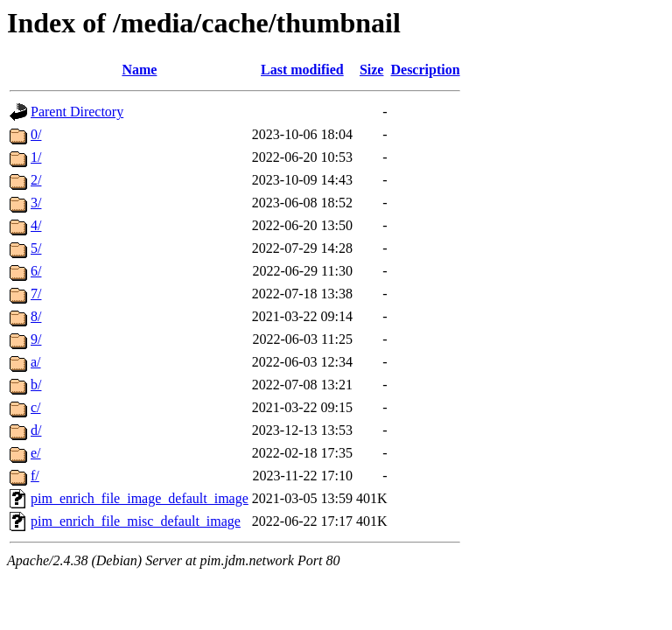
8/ (36, 316)
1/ (36, 157)
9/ (36, 339)
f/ (35, 476)
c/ (36, 407)
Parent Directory (77, 112)
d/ (36, 430)
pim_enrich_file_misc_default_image (136, 521)
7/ (36, 294)
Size (372, 70)
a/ (36, 362)
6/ (36, 271)
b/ (36, 385)
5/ (36, 248)
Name (139, 70)
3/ (36, 203)
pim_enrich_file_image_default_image (140, 498)
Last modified (302, 70)
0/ (36, 134)
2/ (36, 180)
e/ (36, 453)
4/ (36, 225)
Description (425, 70)
